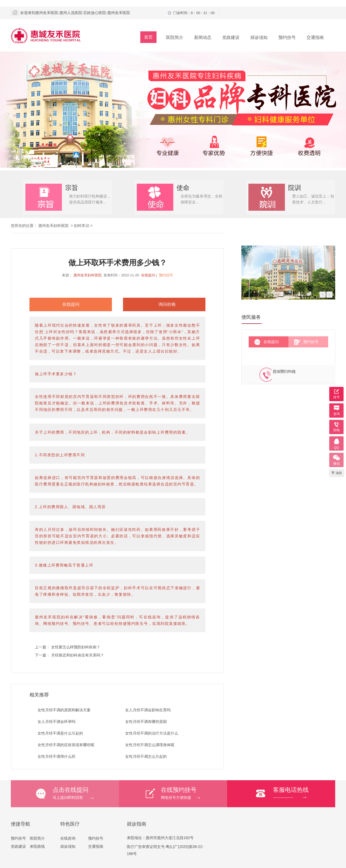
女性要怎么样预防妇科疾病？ (76, 647)
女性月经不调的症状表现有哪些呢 (66, 745)
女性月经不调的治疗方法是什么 (152, 733)
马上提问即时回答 (86, 793)
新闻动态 (203, 37)
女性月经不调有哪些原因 (146, 722)
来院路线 (37, 846)
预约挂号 (287, 37)
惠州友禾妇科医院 (88, 275)
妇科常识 (82, 226)
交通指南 (315, 37)
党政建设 (231, 37)
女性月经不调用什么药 (56, 756)
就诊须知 (259, 37)
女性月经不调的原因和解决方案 (64, 710)
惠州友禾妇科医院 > (56, 226)
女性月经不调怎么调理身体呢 (150, 745)
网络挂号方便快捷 (194, 793)
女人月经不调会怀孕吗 (56, 722)
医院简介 (175, 37)
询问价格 (167, 304)
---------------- (304, 793)
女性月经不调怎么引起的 (146, 756)
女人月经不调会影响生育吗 (148, 710)
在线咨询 (68, 838)
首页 (148, 37)
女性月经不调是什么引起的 (60, 733)
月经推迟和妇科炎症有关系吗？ (78, 655)
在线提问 (148, 275)
